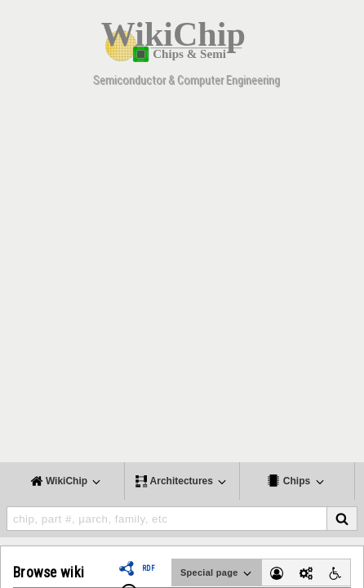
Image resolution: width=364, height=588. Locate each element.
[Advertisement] (182, 280)
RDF (149, 568)
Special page (217, 573)
